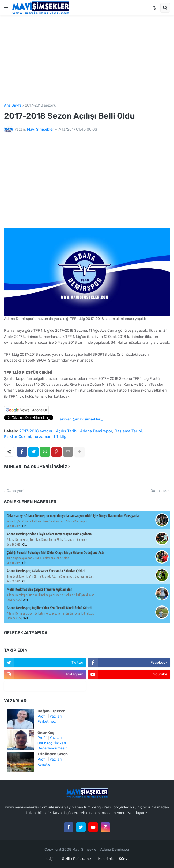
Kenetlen (45, 765)
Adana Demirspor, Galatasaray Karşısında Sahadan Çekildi (46, 571)
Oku (25, 526)
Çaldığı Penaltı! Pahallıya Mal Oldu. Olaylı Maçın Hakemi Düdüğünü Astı (55, 553)
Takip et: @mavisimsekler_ (80, 419)
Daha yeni (15, 491)
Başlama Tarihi (128, 431)
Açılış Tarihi (67, 431)
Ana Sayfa (13, 105)
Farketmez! (47, 722)
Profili (42, 716)
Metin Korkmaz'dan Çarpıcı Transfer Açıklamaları (39, 589)
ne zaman (42, 437)
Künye (124, 859)
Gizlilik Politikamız (77, 859)
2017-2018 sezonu (41, 105)
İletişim (50, 859)
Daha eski (159, 491)
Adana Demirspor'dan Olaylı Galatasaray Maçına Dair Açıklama (49, 534)
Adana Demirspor (96, 431)
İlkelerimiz (105, 859)
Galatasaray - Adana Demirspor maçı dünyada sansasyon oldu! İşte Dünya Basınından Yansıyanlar (73, 516)
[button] (6, 8)
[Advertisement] (87, 60)
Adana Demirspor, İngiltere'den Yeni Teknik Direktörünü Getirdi (49, 608)
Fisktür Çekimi (18, 437)
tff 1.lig (60, 437)
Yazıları (56, 716)
